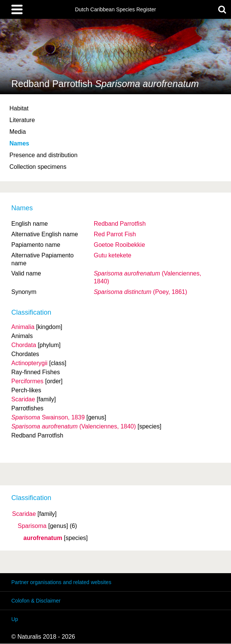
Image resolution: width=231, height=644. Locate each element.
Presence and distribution (44, 155)
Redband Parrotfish (120, 224)
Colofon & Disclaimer (36, 601)
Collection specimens (38, 167)
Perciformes (27, 381)
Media (18, 132)
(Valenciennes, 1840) (74, 426)
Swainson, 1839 (48, 417)
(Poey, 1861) (141, 292)
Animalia (23, 327)
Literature (22, 120)
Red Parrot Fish (115, 234)
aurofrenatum (43, 538)
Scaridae (24, 514)
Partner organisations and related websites (61, 582)
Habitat (19, 108)
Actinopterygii (29, 363)
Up (15, 619)
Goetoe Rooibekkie (119, 245)
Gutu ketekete (113, 255)
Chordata (24, 345)
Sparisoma (32, 526)
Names (19, 143)
